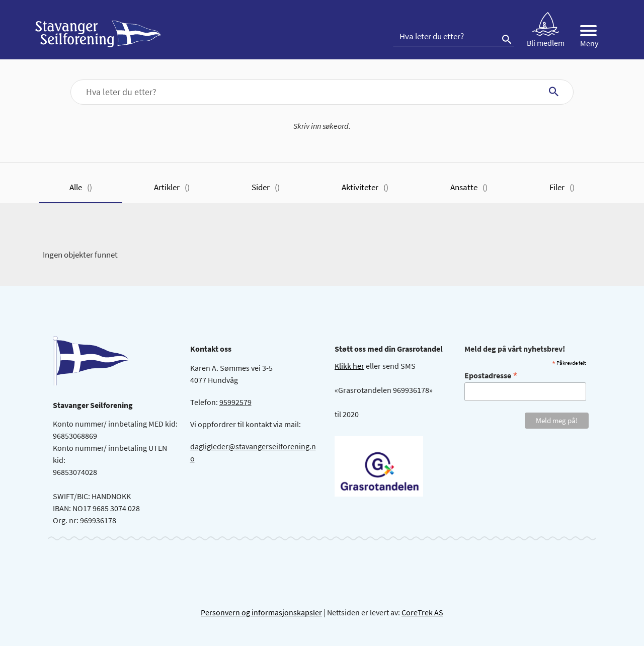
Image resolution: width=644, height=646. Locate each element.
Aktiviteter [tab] (365, 187)
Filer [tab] (562, 187)
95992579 (235, 402)
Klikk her (349, 366)
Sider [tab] (266, 187)
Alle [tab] (81, 187)
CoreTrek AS (422, 612)
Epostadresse (491, 375)
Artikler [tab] (172, 187)
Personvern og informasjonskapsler (261, 612)
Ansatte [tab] (469, 187)
